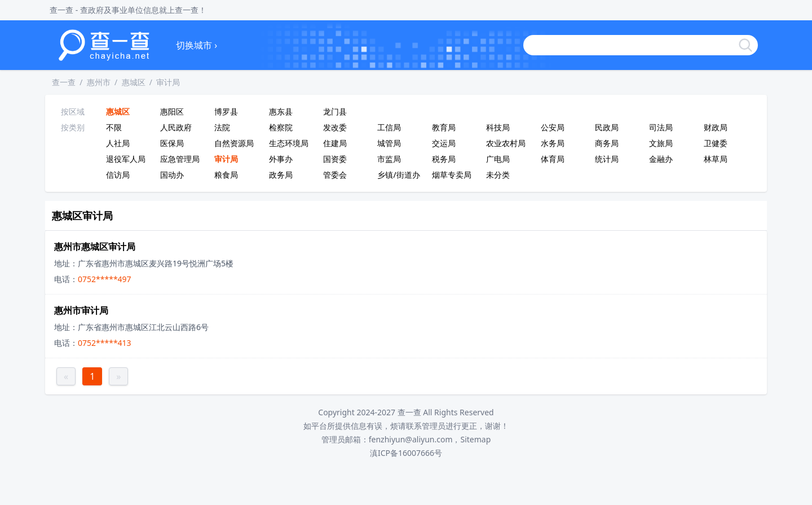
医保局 (172, 143)
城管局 (389, 143)
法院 (222, 127)
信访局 (118, 175)
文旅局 (661, 143)
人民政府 (176, 127)
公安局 (553, 127)
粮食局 (226, 175)
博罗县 (226, 111)
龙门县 (335, 111)
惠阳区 (172, 111)
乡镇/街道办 (398, 175)
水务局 (553, 143)
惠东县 (281, 111)
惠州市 (99, 82)
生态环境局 (289, 143)
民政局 (607, 127)
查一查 (64, 82)
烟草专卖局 (452, 175)
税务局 (444, 159)
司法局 (661, 127)
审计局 (168, 82)
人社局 (118, 143)
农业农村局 (506, 143)
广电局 (498, 159)
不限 (114, 127)
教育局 (444, 127)
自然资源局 (234, 143)
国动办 (172, 175)
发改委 (335, 127)
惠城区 (134, 82)
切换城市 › (197, 45)
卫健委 (716, 143)
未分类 (498, 175)
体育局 (553, 159)
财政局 (716, 127)
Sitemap (475, 439)
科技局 (498, 127)
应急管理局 (180, 159)
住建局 (335, 143)
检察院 (281, 127)
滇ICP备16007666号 (406, 453)
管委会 (335, 175)
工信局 (389, 127)
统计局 (607, 159)
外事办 (281, 159)
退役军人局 (126, 159)
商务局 (607, 143)
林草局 (716, 159)
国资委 (335, 159)
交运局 (444, 143)
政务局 (281, 175)
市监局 (389, 159)
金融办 (661, 159)
